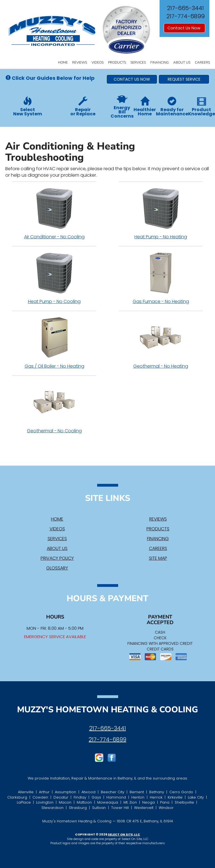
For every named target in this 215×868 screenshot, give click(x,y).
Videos (98, 62)
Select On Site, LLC (124, 834)
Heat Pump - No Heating (161, 214)
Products (117, 62)
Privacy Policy (57, 558)
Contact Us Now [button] (184, 28)
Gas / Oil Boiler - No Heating (54, 343)
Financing (160, 62)
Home (63, 62)
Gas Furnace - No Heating (161, 278)
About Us (182, 62)
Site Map (158, 558)
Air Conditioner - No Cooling (54, 214)
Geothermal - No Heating (161, 343)
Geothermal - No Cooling (54, 408)
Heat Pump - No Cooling (54, 278)
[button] (132, 79)
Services (138, 62)
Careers (202, 62)
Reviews (80, 62)
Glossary (57, 568)
